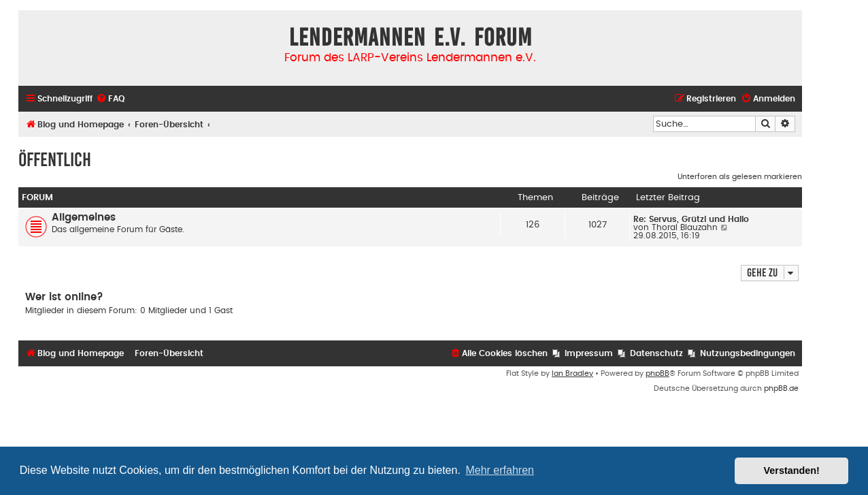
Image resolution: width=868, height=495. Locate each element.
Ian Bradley (572, 373)
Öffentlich (55, 160)
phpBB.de (781, 388)
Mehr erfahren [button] (500, 470)
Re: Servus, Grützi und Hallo (691, 219)
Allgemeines (84, 218)
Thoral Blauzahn (685, 227)
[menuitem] (110, 99)
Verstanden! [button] (792, 470)
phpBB (657, 373)
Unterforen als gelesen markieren (740, 177)
